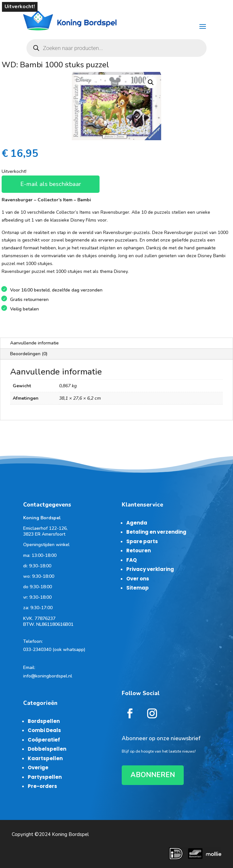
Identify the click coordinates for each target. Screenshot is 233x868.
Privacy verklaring (150, 569)
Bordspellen (44, 721)
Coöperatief (44, 740)
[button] (151, 82)
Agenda (137, 523)
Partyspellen (45, 777)
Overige (38, 768)
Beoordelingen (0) (29, 354)
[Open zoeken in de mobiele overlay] (116, 48)
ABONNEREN (153, 775)
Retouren (139, 551)
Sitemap (138, 588)
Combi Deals (44, 730)
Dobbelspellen (47, 749)
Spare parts (142, 541)
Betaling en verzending (156, 532)
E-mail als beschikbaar (51, 184)
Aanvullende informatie (34, 343)
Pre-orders (42, 786)
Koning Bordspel (70, 834)
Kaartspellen (45, 758)
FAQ (132, 560)
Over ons (138, 579)
